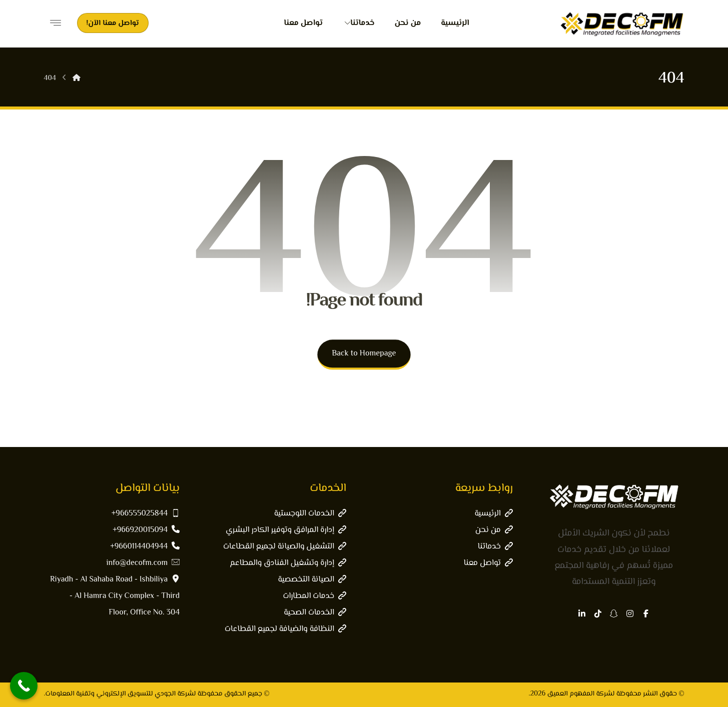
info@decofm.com (143, 563)
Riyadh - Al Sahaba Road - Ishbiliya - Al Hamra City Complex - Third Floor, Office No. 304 (115, 596)
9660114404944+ (145, 547)
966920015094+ (146, 530)
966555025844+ (146, 514)
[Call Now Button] (24, 686)
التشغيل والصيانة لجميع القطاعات (285, 547)
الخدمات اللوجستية (310, 514)
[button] (646, 613)
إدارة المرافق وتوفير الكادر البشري (286, 530)
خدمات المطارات (314, 596)
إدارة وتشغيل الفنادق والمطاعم (288, 563)
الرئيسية (493, 514)
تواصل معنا (488, 563)
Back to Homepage (364, 354)
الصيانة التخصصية (312, 580)
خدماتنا (495, 547)
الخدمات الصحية (315, 613)
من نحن (494, 530)
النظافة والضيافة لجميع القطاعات (285, 629)
